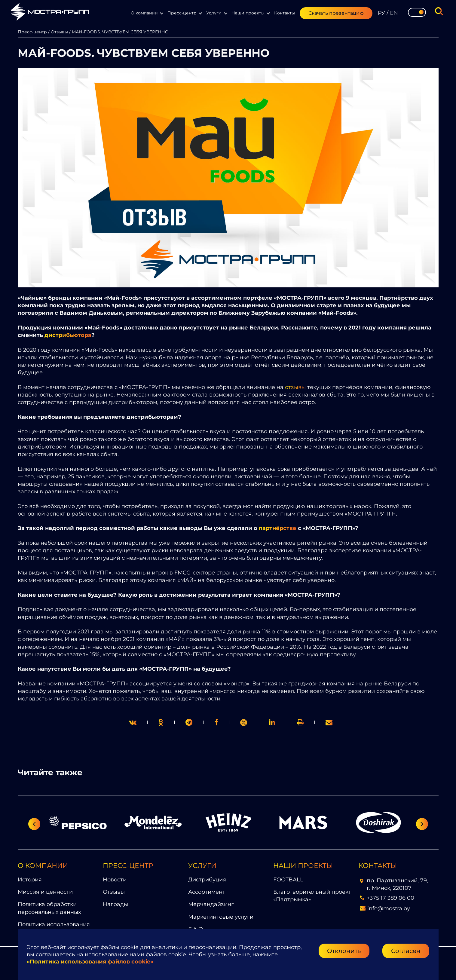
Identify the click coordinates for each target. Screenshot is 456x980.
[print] (216, 722)
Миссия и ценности (45, 892)
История (30, 880)
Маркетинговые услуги (221, 917)
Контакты (285, 13)
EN (394, 13)
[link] (244, 723)
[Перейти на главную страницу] (50, 13)
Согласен (406, 951)
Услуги (214, 13)
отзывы (295, 387)
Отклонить (344, 951)
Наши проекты (248, 13)
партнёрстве (278, 528)
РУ (381, 13)
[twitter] (133, 722)
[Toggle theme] (417, 12)
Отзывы (114, 892)
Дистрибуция (207, 880)
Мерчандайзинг (211, 904)
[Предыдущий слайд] (34, 824)
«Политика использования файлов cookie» (90, 962)
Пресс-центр (182, 13)
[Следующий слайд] (422, 824)
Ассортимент (207, 892)
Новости (115, 880)
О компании (144, 13)
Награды (115, 904)
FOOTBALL (288, 880)
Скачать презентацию (336, 13)
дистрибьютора (68, 335)
